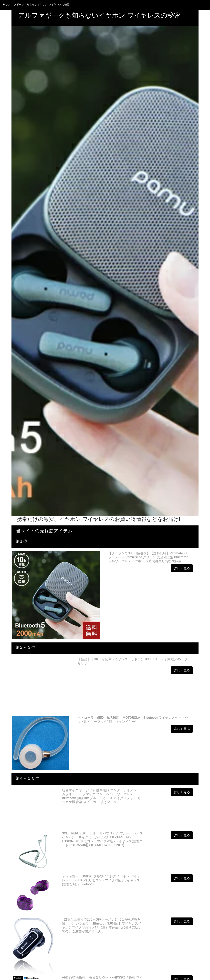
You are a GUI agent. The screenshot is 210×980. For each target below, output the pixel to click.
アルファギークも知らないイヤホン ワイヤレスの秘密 (36, 5)
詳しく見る (182, 568)
